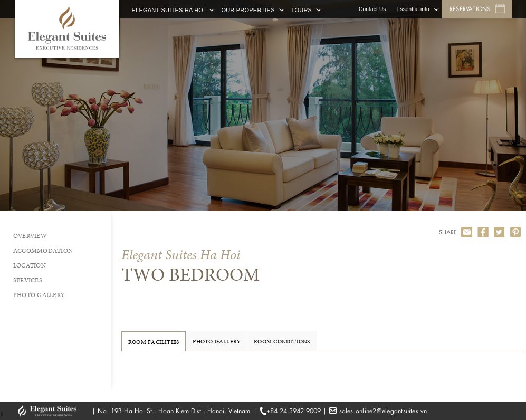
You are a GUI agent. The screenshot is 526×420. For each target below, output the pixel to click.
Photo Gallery (39, 295)
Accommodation (43, 251)
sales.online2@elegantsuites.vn (383, 411)
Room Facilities (154, 342)
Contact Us (372, 9)
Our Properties (248, 10)
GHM (52, 411)
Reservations (470, 9)
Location (30, 265)
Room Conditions (282, 341)
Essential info (413, 9)
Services (28, 280)
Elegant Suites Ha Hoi (169, 10)
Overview (30, 236)
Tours (302, 10)
